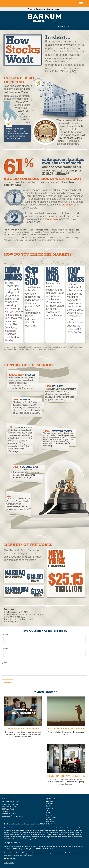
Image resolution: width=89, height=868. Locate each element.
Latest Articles (51, 817)
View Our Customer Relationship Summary (44, 9)
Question (5, 663)
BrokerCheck (50, 824)
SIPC (15, 849)
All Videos (50, 819)
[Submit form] (8, 683)
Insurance (50, 808)
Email (5, 649)
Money (49, 813)
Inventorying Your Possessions (23, 729)
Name (6, 635)
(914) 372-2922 (64, 26)
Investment (50, 804)
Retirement (50, 801)
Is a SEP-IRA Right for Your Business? (66, 776)
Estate (49, 806)
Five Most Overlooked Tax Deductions (66, 729)
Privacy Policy (9, 863)
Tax (47, 810)
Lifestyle (49, 815)
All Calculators (51, 822)
